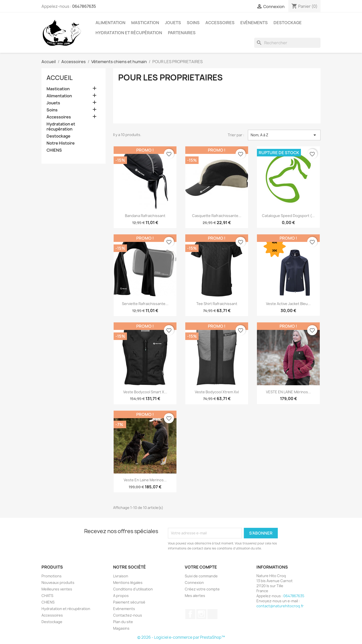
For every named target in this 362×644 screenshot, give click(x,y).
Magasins (121, 628)
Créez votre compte (202, 589)
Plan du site (123, 622)
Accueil (60, 78)
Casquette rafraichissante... (217, 216)
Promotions (52, 576)
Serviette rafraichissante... (145, 304)
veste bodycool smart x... (145, 392)
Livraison (121, 576)
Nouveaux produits (58, 583)
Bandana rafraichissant (145, 216)
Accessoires (220, 23)
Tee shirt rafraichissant (217, 304)
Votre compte (201, 567)
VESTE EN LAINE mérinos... (288, 392)
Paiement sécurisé (129, 602)
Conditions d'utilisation (133, 589)
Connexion (194, 583)
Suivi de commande (201, 576)
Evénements (254, 23)
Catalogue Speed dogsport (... (288, 216)
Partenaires (182, 33)
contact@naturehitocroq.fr (280, 606)
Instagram (201, 614)
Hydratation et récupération (129, 33)
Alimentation (110, 23)
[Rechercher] (287, 43)
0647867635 (84, 6)
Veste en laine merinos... (145, 480)
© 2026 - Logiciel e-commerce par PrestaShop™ (181, 637)
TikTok (212, 614)
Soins (193, 23)
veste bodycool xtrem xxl (217, 392)
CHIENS (54, 150)
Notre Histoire (61, 143)
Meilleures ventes (57, 589)
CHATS (47, 596)
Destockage (288, 23)
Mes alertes (195, 596)
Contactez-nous (128, 615)
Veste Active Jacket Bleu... (288, 304)
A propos (121, 596)
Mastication (145, 23)
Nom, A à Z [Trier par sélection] (284, 135)
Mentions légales (128, 583)
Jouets (173, 23)
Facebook (190, 614)
